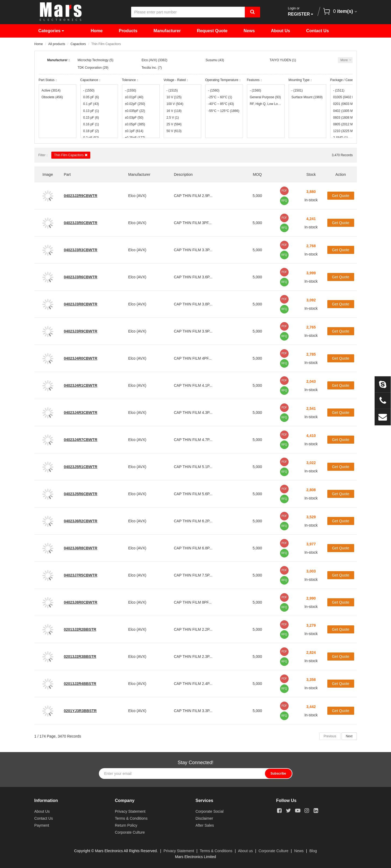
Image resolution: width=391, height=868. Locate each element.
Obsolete (52, 97)
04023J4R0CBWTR (81, 358)
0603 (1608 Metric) (349, 118)
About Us (280, 31)
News (249, 31)
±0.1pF (134, 131)
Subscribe (278, 774)
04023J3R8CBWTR (81, 304)
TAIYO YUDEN (280, 60)
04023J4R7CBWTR (81, 440)
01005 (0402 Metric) (349, 97)
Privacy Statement (130, 811)
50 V (174, 131)
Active (51, 90)
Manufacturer (167, 31)
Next (349, 736)
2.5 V (173, 118)
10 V (174, 97)
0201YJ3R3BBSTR (80, 711)
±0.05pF (135, 124)
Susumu (211, 60)
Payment (42, 825)
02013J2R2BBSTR (80, 629)
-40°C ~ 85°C (221, 104)
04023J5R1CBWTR (81, 467)
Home (97, 31)
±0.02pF (135, 104)
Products (128, 31)
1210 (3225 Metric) (349, 131)
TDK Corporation (90, 68)
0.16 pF (91, 124)
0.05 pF (91, 97)
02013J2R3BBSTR (80, 657)
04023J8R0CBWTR (81, 602)
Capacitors (78, 44)
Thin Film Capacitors (71, 155)
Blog (313, 851)
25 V (174, 124)
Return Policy (126, 825)
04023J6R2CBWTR (81, 521)
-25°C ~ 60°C (220, 97)
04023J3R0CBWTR (81, 223)
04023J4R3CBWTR (81, 413)
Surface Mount (307, 97)
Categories (51, 31)
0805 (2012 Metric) (349, 124)
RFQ (284, 201)
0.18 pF (91, 131)
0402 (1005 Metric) (349, 111)
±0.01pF (134, 97)
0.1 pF (91, 104)
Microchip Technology (93, 60)
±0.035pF (135, 111)
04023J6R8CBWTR (81, 548)
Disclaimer (204, 818)
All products (57, 44)
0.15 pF (91, 118)
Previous (330, 736)
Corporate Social (210, 811)
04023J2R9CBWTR (81, 196)
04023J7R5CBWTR (81, 575)
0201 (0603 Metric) (349, 104)
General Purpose (265, 97)
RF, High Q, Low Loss (266, 104)
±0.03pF (134, 118)
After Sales (205, 825)
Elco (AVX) (149, 60)
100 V (175, 104)
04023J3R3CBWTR (81, 250)
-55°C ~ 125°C (224, 111)
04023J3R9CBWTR (81, 331)
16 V (174, 111)
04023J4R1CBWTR (81, 385)
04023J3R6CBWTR (81, 277)
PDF (284, 191)
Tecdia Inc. (149, 68)
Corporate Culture (130, 832)
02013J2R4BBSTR (80, 684)
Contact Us (317, 31)
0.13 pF (91, 111)
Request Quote (212, 31)
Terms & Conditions (131, 818)
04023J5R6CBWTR (81, 494)
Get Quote (341, 196)
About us (245, 851)
